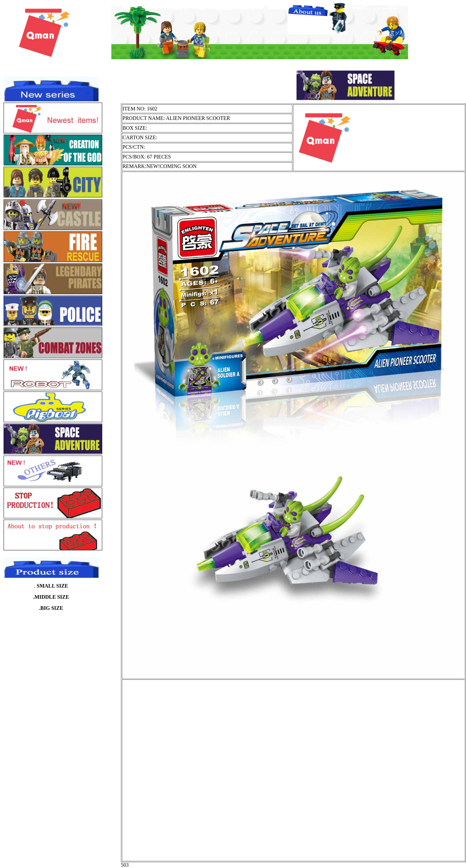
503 (125, 865)
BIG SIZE (52, 608)
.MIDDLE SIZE (51, 597)
